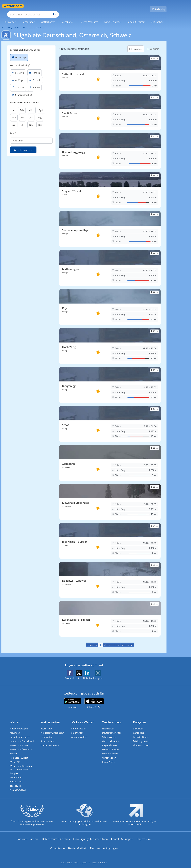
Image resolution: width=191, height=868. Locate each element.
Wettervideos (112, 718)
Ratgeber (140, 718)
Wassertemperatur (50, 742)
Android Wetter (79, 733)
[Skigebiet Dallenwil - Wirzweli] (110, 576)
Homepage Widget (19, 755)
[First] (90, 641)
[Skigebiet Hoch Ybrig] (110, 342)
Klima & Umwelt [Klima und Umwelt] (142, 742)
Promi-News (109, 759)
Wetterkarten (51, 718)
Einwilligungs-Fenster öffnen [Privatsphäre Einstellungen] (90, 837)
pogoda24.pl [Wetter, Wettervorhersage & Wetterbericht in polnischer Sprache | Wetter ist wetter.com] (16, 784)
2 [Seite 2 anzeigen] (105, 641)
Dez (40, 121)
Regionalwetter (110, 742)
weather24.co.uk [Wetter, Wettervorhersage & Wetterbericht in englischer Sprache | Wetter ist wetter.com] (18, 788)
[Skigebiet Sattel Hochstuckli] (110, 69)
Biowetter (138, 724)
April (41, 106)
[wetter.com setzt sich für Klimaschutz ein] (84, 815)
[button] (31, 136)
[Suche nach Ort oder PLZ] (55, 6)
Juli (31, 113)
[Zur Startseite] (13, 6)
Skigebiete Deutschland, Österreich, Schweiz (27, 24)
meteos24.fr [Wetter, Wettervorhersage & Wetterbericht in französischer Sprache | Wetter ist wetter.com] (16, 775)
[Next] (123, 641)
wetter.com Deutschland (22, 737)
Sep (14, 121)
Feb (22, 106)
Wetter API (15, 759)
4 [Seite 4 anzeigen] (114, 641)
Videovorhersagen (19, 724)
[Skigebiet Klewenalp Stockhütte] (110, 498)
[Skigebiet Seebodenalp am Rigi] (110, 225)
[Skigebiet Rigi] (110, 303)
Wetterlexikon (110, 755)
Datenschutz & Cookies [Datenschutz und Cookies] (56, 837)
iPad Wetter (78, 729)
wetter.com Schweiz (20, 742)
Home (4, 24)
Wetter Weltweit (111, 750)
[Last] (129, 641)
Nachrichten (109, 724)
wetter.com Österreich (21, 746)
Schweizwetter (110, 733)
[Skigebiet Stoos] (110, 420)
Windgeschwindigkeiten (53, 729)
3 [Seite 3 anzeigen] (109, 641)
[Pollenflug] (158, 6)
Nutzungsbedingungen (104, 846)
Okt (22, 121)
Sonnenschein (48, 737)
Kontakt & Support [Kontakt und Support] (122, 837)
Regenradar (47, 724)
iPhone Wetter (79, 724)
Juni (23, 113)
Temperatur (47, 733)
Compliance (58, 846)
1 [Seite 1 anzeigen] (101, 641)
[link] (10, 18)
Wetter (15, 718)
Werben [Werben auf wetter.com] (14, 750)
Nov (31, 121)
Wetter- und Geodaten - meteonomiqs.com (22, 765)
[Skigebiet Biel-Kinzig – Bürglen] (110, 537)
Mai (14, 113)
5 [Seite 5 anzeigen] (118, 641)
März (31, 106)
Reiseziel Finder (141, 733)
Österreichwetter (111, 737)
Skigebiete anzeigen (23, 146)
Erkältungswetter (142, 737)
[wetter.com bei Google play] (73, 699)
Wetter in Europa (111, 746)
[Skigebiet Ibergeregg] (110, 381)
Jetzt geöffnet (136, 45)
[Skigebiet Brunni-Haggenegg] (110, 147)
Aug (40, 113)
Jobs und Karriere (28, 837)
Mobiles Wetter (83, 718)
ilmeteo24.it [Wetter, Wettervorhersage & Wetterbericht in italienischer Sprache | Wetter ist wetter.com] (16, 779)
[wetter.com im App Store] (94, 699)
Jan (13, 106)
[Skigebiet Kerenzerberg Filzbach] (110, 615)
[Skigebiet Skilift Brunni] (110, 108)
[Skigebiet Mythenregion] (110, 264)
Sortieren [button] (153, 45)
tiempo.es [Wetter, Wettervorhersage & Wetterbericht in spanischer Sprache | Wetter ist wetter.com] (15, 771)
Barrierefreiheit (77, 846)
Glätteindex (139, 729)
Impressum (144, 837)
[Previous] (96, 641)
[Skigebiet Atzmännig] (110, 459)
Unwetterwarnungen (20, 733)
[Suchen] (77, 6)
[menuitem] (10, 18)
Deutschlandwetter (112, 729)
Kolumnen (15, 729)
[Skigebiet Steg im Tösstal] (110, 186)
